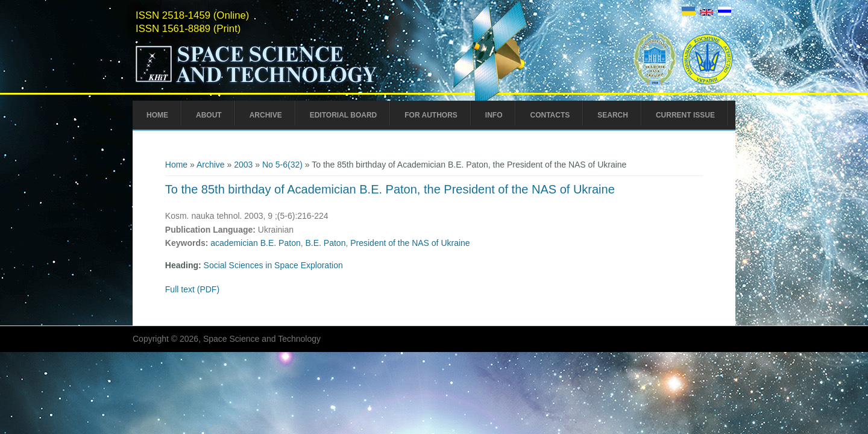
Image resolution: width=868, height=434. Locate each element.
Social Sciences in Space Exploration (273, 265)
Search (613, 115)
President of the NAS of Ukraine (410, 243)
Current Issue (685, 115)
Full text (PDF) (192, 289)
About (209, 115)
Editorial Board (344, 115)
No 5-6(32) (282, 165)
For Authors (431, 115)
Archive (266, 115)
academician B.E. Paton (255, 243)
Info (494, 115)
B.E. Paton (325, 243)
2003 (243, 165)
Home (157, 115)
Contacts (550, 115)
